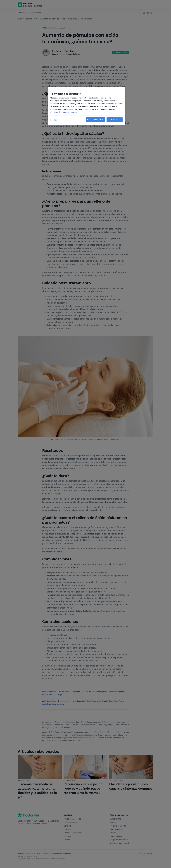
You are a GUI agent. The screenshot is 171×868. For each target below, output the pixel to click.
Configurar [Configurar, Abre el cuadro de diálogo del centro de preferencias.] (55, 120)
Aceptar (115, 120)
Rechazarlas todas (95, 120)
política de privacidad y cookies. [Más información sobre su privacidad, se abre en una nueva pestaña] (65, 112)
